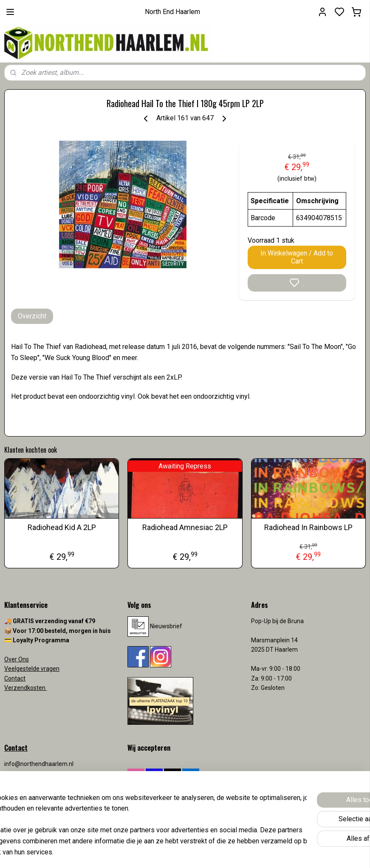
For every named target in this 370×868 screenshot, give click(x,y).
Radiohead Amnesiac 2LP (185, 527)
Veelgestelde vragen (32, 669)
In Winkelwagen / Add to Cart (297, 257)
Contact (15, 678)
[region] (129, 819)
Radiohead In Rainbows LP (308, 527)
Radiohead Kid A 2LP (62, 527)
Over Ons (17, 659)
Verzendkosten (25, 688)
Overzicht (32, 316)
